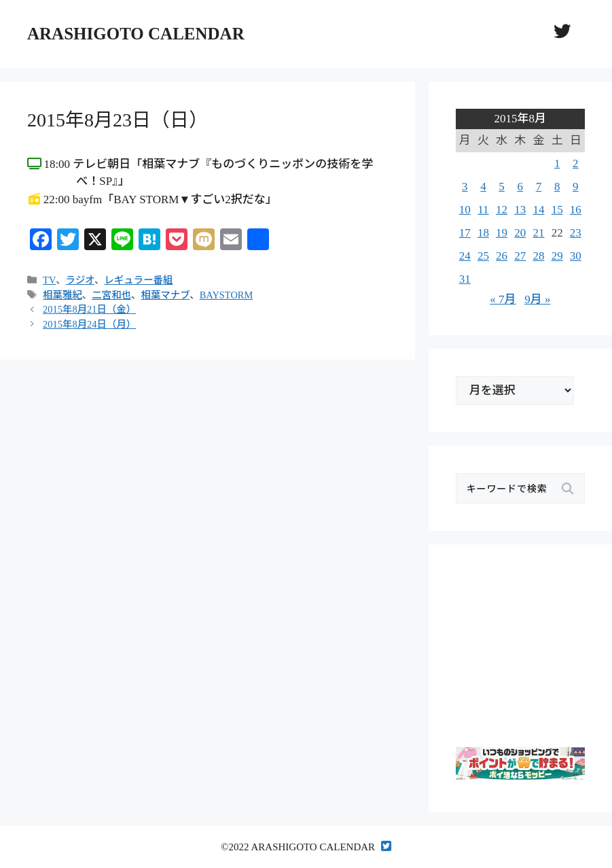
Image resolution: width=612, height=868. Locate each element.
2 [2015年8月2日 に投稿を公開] (576, 163)
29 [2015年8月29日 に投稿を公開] (557, 256)
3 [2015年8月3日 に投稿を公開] (465, 187)
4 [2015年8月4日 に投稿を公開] (483, 187)
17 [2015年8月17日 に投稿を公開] (465, 233)
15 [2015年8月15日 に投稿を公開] (557, 210)
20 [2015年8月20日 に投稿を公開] (520, 233)
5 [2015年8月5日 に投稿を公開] (502, 187)
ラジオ (80, 280)
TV (49, 280)
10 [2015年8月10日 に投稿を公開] (465, 210)
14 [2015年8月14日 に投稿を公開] (538, 210)
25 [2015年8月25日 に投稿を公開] (483, 256)
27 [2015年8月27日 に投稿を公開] (520, 256)
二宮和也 (111, 295)
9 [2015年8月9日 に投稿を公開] (576, 187)
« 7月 (503, 299)
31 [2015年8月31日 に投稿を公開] (465, 279)
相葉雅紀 (62, 295)
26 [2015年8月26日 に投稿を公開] (502, 256)
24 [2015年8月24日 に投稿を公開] (465, 256)
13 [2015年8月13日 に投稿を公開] (520, 210)
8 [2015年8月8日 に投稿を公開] (557, 187)
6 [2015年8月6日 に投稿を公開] (521, 187)
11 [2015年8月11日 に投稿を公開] (483, 210)
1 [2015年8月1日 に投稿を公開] (557, 163)
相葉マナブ (165, 295)
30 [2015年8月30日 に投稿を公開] (576, 256)
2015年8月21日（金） (89, 309)
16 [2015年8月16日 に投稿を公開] (576, 210)
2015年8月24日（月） (89, 324)
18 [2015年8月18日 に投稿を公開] (483, 233)
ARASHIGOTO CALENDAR (136, 34)
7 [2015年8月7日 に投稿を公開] (539, 187)
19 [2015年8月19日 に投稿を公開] (502, 233)
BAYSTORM (227, 295)
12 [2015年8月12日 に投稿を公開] (502, 210)
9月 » (537, 299)
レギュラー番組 (138, 280)
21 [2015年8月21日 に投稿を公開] (538, 233)
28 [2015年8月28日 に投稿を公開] (538, 256)
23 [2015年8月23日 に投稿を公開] (576, 233)
